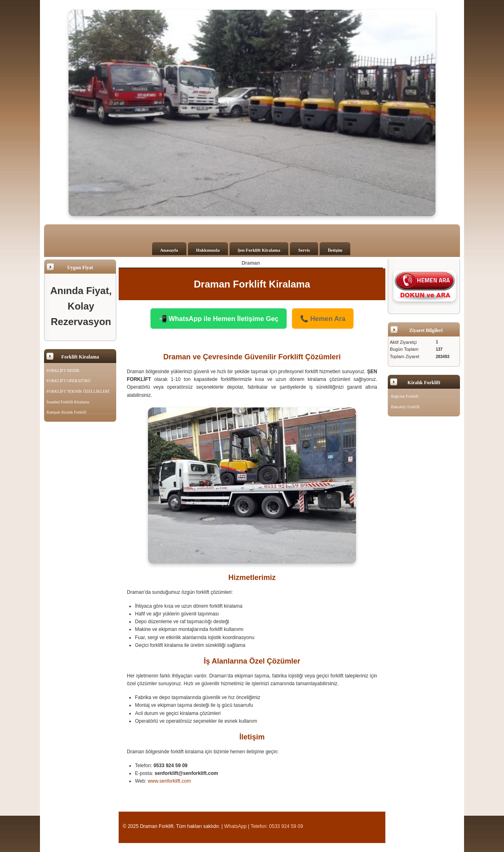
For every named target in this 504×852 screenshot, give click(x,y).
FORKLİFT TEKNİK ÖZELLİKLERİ (78, 391)
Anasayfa (169, 250)
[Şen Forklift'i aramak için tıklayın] (425, 285)
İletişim (335, 250)
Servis (304, 250)
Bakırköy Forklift (405, 407)
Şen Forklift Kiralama (259, 250)
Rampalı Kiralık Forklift (66, 412)
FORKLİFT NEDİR (63, 371)
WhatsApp (235, 823)
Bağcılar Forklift (405, 396)
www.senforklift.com (169, 778)
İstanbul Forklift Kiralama (68, 402)
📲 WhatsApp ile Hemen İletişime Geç (224, 317)
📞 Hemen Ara (307, 317)
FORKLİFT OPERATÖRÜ (69, 381)
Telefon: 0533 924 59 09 (277, 823)
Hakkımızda (208, 250)
